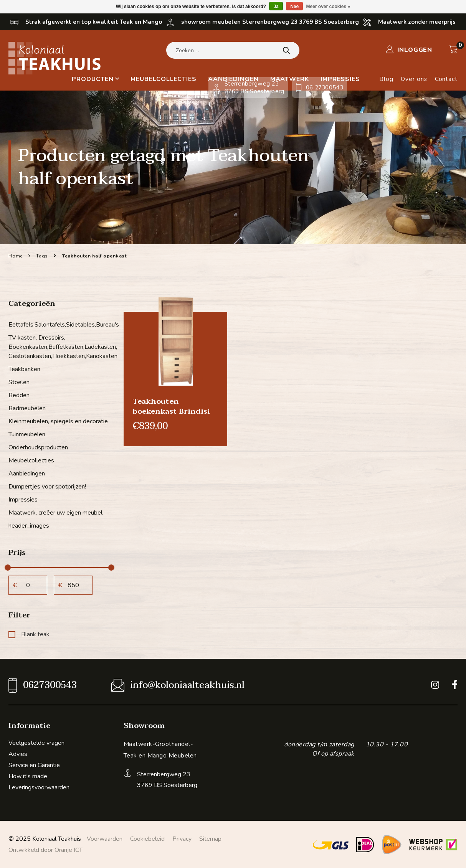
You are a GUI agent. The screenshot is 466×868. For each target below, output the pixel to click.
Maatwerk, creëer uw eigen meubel (55, 513)
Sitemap (210, 839)
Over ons (414, 79)
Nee (294, 7)
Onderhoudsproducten (38, 447)
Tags (42, 256)
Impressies (23, 500)
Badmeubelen (27, 408)
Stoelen (19, 382)
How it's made (28, 776)
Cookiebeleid (147, 839)
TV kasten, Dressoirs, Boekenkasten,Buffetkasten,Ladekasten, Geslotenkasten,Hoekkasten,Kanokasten (60, 347)
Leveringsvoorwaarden (39, 787)
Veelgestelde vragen (36, 743)
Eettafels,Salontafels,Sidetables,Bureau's (60, 325)
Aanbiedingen (27, 474)
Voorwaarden (105, 839)
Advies (18, 754)
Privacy (182, 839)
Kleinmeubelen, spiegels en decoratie (58, 421)
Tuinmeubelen (27, 434)
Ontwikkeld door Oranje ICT (45, 850)
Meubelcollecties (163, 79)
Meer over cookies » (328, 7)
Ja (276, 7)
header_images (29, 526)
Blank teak (29, 634)
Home (16, 256)
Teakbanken (24, 369)
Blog (386, 79)
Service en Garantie (34, 765)
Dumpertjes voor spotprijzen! (47, 487)
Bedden (19, 395)
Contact (446, 79)
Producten (95, 79)
